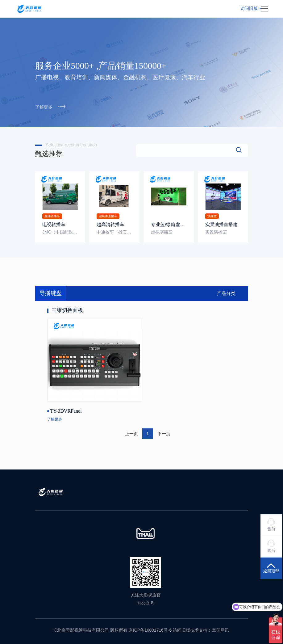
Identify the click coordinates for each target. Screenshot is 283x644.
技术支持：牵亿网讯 (210, 630)
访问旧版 (249, 8)
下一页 (164, 433)
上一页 (131, 433)
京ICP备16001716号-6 (150, 630)
